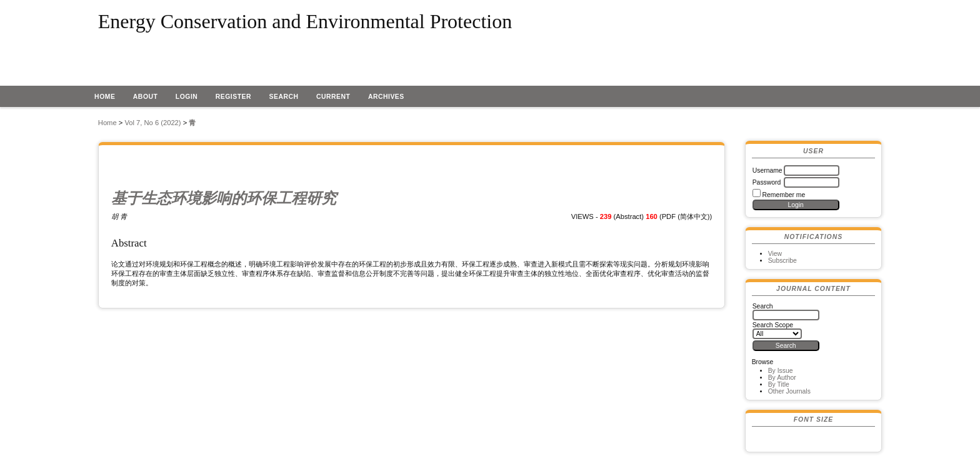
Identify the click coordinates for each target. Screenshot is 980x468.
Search (284, 97)
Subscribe (782, 261)
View (775, 254)
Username (767, 170)
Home (105, 97)
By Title (779, 384)
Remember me (784, 195)
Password (767, 182)
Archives (386, 97)
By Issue (781, 371)
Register (233, 97)
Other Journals (789, 391)
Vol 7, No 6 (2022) (152, 123)
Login (187, 97)
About (146, 97)
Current (333, 97)
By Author (782, 378)
